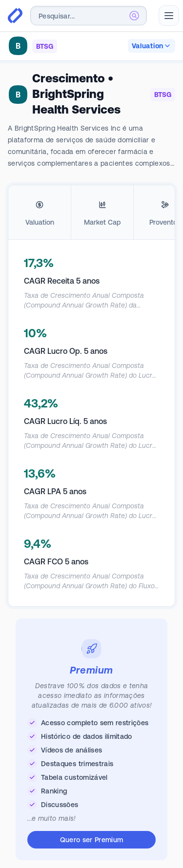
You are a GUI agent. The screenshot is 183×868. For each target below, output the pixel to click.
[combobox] (89, 16)
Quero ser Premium (92, 840)
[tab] (40, 212)
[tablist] (91, 212)
